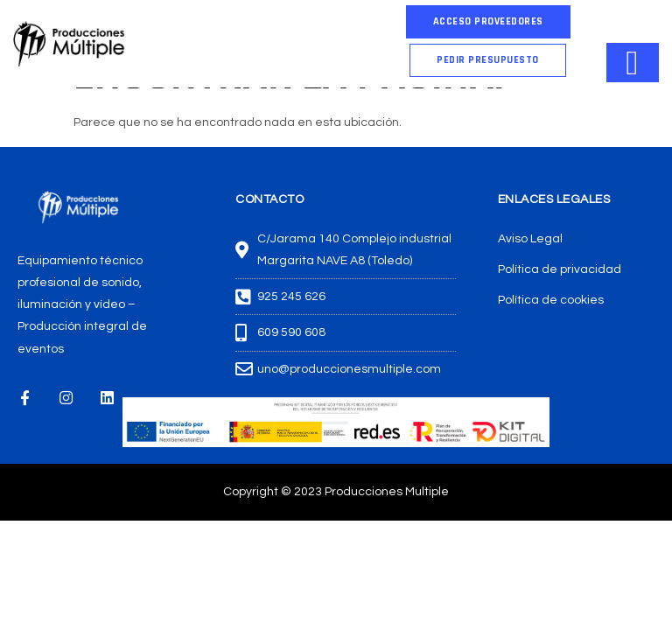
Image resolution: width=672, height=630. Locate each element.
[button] (488, 60)
